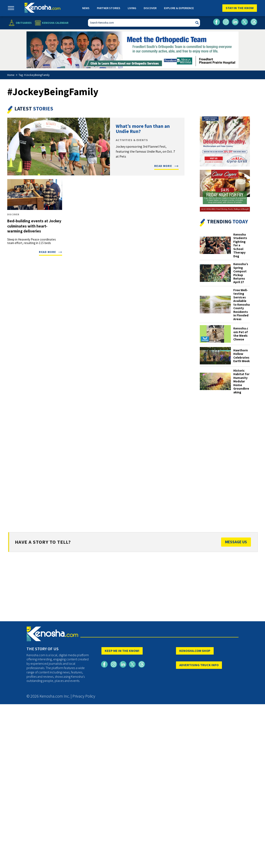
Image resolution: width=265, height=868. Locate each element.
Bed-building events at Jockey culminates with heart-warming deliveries (34, 226)
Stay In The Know (240, 8)
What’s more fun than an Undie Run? (143, 129)
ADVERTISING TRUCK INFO (199, 665)
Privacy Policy (84, 696)
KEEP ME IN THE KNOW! (122, 651)
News (86, 8)
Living (132, 8)
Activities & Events (132, 140)
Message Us (236, 542)
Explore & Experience (179, 8)
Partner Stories (109, 8)
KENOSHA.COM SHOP (195, 651)
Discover (150, 8)
